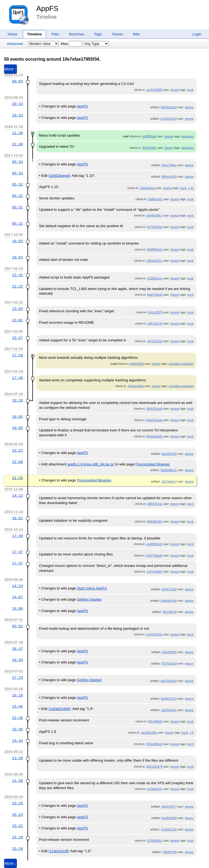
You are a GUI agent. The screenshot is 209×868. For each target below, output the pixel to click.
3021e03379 (154, 767)
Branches (77, 34)
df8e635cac (155, 504)
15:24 (17, 815)
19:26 (17, 400)
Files (55, 34)
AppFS (47, 8)
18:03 (17, 241)
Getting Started (89, 599)
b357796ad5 (154, 555)
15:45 (17, 729)
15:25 (17, 803)
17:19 (17, 355)
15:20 (17, 837)
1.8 (192, 733)
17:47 (17, 552)
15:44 (17, 741)
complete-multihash (181, 364)
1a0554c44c (169, 710)
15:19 (17, 849)
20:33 (17, 104)
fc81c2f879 (155, 312)
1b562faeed (147, 188)
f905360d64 (155, 521)
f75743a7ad (169, 663)
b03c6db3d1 (154, 436)
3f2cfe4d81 (149, 148)
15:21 (17, 826)
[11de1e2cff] (58, 851)
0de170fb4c (169, 165)
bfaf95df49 (137, 364)
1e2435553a (154, 634)
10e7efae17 (169, 481)
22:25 (17, 286)
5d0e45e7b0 (169, 601)
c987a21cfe (155, 323)
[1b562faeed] (59, 176)
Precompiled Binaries (153, 464)
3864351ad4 (154, 409)
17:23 (17, 678)
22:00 (17, 462)
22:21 (17, 450)
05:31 (17, 207)
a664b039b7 (154, 215)
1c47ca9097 (155, 572)
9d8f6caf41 (155, 199)
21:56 (17, 478)
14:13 (17, 496)
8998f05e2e (155, 249)
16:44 (17, 660)
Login (197, 34)
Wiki (136, 34)
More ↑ (10, 69)
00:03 (17, 81)
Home (13, 34)
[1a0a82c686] (59, 709)
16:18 (17, 695)
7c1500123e (169, 829)
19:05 (17, 417)
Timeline (35, 34)
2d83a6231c (154, 261)
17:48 (17, 536)
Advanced (15, 44)
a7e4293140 (169, 119)
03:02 (17, 626)
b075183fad (155, 227)
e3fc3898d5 (169, 652)
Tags (98, 34)
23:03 (17, 309)
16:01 (17, 518)
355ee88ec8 (154, 744)
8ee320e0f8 (169, 454)
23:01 (17, 320)
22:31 (17, 275)
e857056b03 (169, 681)
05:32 (17, 184)
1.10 (191, 188)
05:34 (17, 162)
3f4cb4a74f (170, 612)
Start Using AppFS (92, 588)
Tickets (117, 34)
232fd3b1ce (155, 278)
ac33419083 (154, 90)
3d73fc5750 (155, 341)
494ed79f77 (169, 807)
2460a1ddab (136, 386)
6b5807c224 (169, 699)
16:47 (17, 649)
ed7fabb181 (155, 789)
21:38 (17, 133)
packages (188, 136)
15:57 (17, 338)
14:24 (17, 586)
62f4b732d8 (169, 589)
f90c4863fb (155, 721)
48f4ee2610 (169, 177)
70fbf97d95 (169, 852)
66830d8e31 (169, 470)
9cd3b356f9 (169, 818)
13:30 (17, 758)
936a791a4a (154, 420)
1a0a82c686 (149, 733)
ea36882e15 (154, 544)
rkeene (175, 90)
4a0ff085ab (149, 136)
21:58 (17, 781)
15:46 (17, 706)
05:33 (17, 173)
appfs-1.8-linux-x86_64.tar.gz (91, 464)
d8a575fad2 (155, 295)
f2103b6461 (155, 841)
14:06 (17, 608)
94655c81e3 (169, 107)
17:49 (17, 378)
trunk (190, 90)
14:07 (17, 597)
